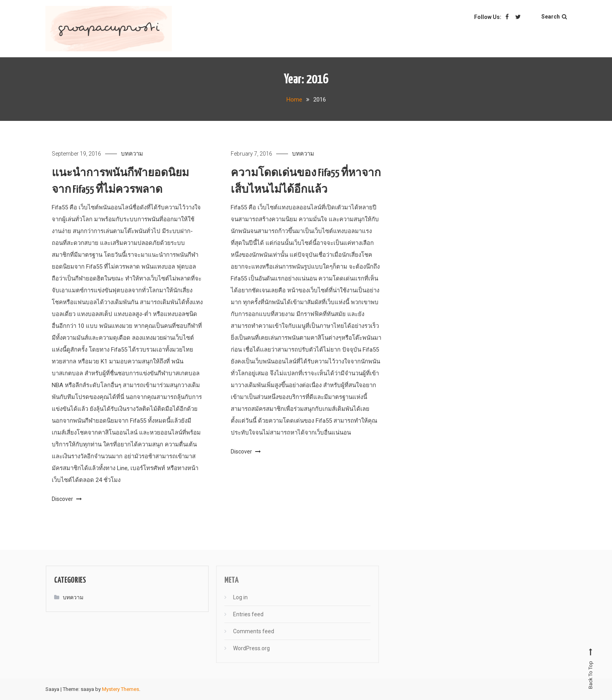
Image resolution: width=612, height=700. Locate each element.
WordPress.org (246, 648)
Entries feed (242, 614)
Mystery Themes (121, 689)
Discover (67, 499)
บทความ (132, 154)
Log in (234, 597)
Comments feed (248, 631)
